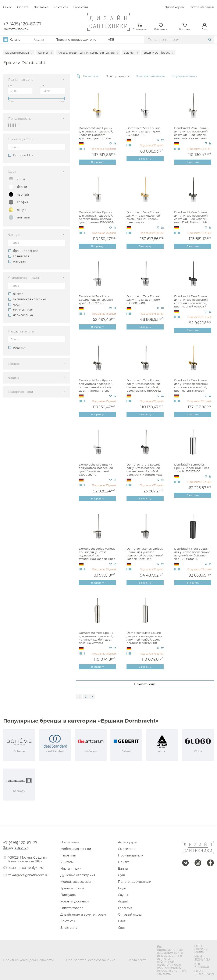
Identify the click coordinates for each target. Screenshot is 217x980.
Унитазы (67, 862)
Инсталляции (71, 869)
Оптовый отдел (202, 7)
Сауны (123, 895)
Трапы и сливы (72, 888)
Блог (122, 921)
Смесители (127, 849)
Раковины (68, 855)
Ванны (123, 869)
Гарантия (81, 7)
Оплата (23, 7)
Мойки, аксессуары (76, 882)
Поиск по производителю (76, 40)
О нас (8, 7)
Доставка (41, 7)
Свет (122, 928)
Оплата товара (72, 908)
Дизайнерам (175, 7)
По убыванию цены (184, 76)
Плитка (124, 862)
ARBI (112, 40)
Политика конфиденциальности (29, 960)
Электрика (69, 928)
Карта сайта (137, 960)
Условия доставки (75, 901)
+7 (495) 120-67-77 (22, 24)
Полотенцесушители (135, 882)
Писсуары (68, 895)
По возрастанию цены (150, 76)
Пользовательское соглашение (91, 960)
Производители (131, 855)
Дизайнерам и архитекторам (83, 915)
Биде (122, 888)
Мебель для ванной (76, 849)
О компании (70, 842)
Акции (39, 40)
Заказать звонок (16, 29)
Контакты (61, 7)
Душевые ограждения (78, 875)
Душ (121, 875)
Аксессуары (127, 842)
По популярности (118, 76)
